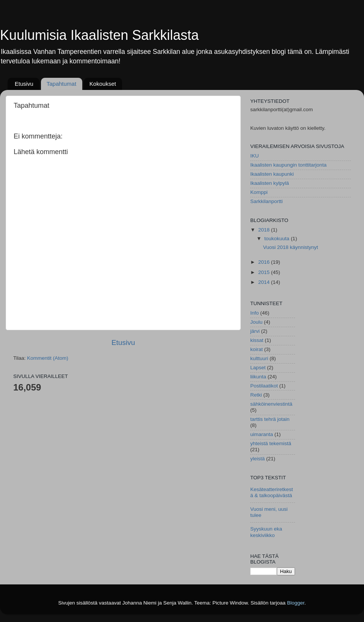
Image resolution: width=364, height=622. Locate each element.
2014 (265, 282)
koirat (257, 349)
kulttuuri (259, 358)
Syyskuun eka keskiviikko (266, 532)
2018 (265, 230)
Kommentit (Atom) (48, 358)
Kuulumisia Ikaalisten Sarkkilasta (99, 35)
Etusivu (24, 84)
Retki (256, 395)
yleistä (257, 459)
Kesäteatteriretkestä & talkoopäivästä (272, 492)
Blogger (296, 603)
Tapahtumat (61, 84)
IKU (255, 156)
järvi (255, 331)
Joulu (256, 322)
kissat (257, 340)
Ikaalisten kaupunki (272, 174)
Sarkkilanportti (267, 201)
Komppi (259, 192)
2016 (265, 262)
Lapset (258, 368)
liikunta (258, 377)
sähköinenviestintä (271, 404)
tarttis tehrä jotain (270, 419)
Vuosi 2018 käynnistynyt (291, 247)
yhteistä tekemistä (271, 443)
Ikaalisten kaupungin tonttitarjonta (288, 165)
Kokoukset (103, 84)
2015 (265, 272)
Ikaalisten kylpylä (270, 183)
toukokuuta (278, 239)
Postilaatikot (264, 386)
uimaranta (262, 434)
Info (255, 313)
